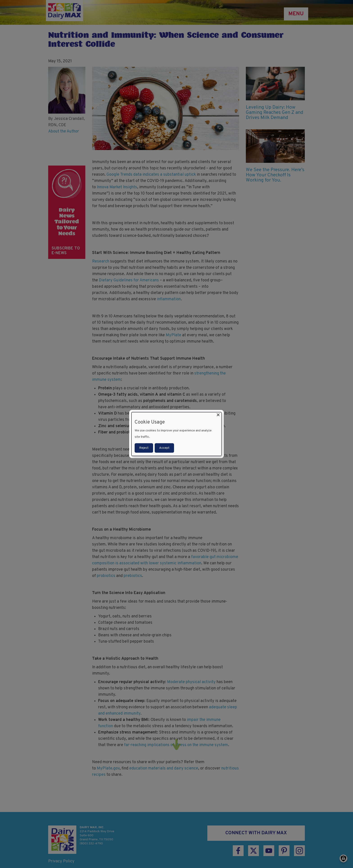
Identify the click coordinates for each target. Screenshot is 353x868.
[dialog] (176, 434)
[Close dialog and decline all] (218, 415)
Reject (144, 448)
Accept (164, 448)
